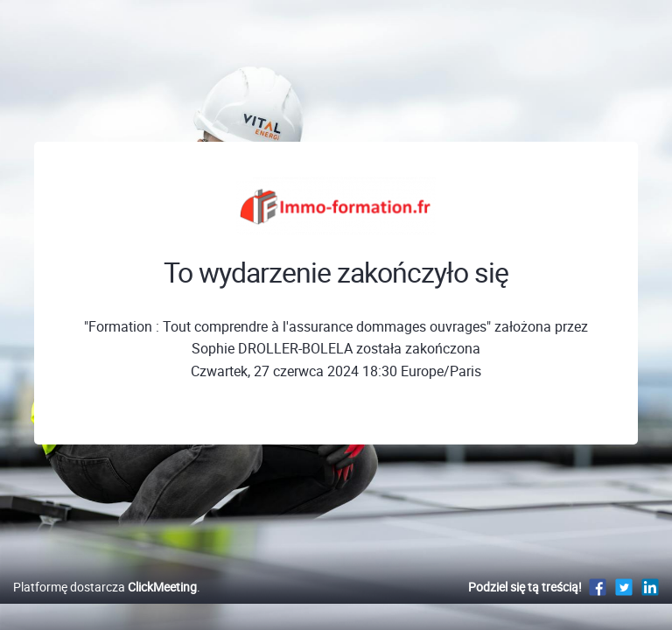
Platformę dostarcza (105, 587)
